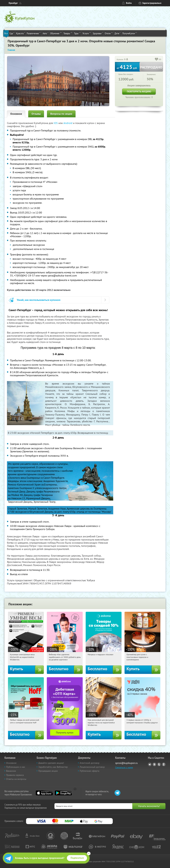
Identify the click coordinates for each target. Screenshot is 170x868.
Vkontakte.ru (154, 764)
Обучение (56, 33)
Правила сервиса (15, 775)
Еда (12, 33)
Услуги (87, 33)
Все (6, 33)
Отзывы (36, 114)
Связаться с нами (124, 767)
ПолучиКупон (130, 33)
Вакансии (11, 771)
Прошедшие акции (48, 771)
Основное (16, 114)
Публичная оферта (89, 771)
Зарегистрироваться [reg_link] (152, 3)
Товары (68, 33)
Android (68, 123)
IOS (56, 123)
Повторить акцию (139, 91)
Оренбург (13, 3)
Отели (109, 33)
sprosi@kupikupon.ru (126, 763)
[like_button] (157, 60)
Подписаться (77, 858)
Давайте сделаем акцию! (51, 763)
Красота (21, 33)
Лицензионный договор (92, 767)
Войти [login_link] (129, 3)
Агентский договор (90, 763)
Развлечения (34, 33)
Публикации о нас (16, 767)
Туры (77, 33)
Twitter (159, 764)
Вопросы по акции (61, 114)
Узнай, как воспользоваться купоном (39, 300)
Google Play (63, 793)
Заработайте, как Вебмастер (53, 767)
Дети (118, 33)
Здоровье (98, 33)
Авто (45, 33)
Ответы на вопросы (16, 779)
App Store (44, 793)
